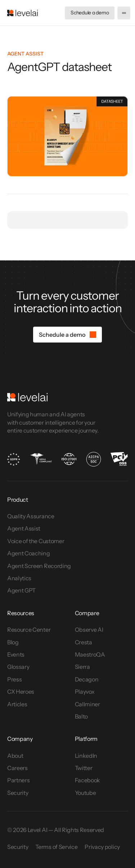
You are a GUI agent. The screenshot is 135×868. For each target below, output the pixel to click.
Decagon (87, 679)
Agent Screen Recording (39, 566)
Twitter (84, 768)
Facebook (87, 780)
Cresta (84, 642)
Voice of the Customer (36, 541)
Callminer (87, 704)
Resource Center (29, 630)
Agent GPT (21, 590)
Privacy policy (102, 847)
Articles (17, 704)
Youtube (85, 793)
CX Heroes (21, 692)
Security (18, 793)
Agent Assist (24, 528)
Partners (18, 780)
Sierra (82, 667)
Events (16, 654)
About (15, 756)
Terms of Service (56, 847)
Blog (13, 642)
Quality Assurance (31, 516)
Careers (17, 768)
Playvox (85, 692)
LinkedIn (86, 756)
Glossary (18, 667)
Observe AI (89, 630)
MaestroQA (90, 654)
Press (14, 679)
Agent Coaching (29, 553)
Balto (81, 716)
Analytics (19, 578)
